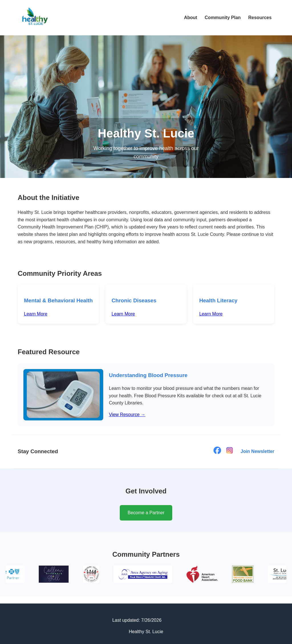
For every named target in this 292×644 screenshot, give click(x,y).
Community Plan (223, 18)
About (190, 18)
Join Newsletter (257, 451)
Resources (260, 18)
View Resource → (127, 415)
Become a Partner (146, 513)
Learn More (36, 314)
